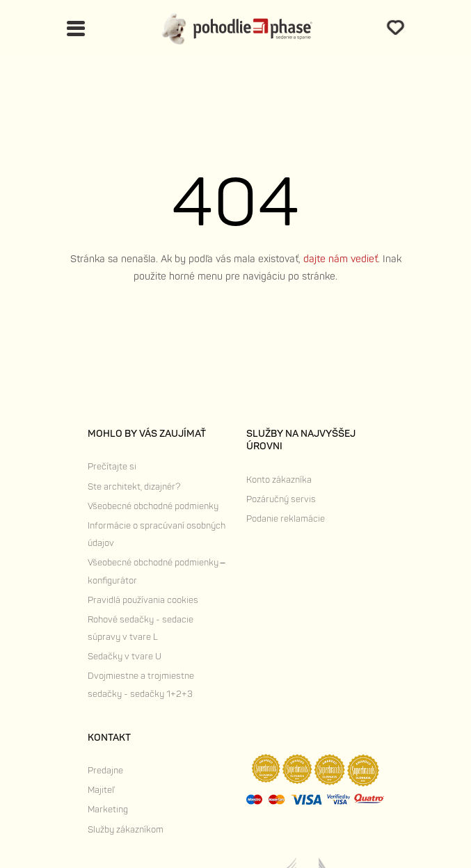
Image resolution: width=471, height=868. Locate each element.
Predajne (105, 771)
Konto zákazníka (279, 480)
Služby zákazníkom (126, 830)
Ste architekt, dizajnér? (134, 487)
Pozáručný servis (281, 499)
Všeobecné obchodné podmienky (153, 506)
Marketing (108, 810)
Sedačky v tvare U (125, 657)
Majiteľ (101, 790)
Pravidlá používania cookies (143, 600)
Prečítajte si (112, 467)
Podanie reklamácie (286, 519)
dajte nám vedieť (341, 259)
